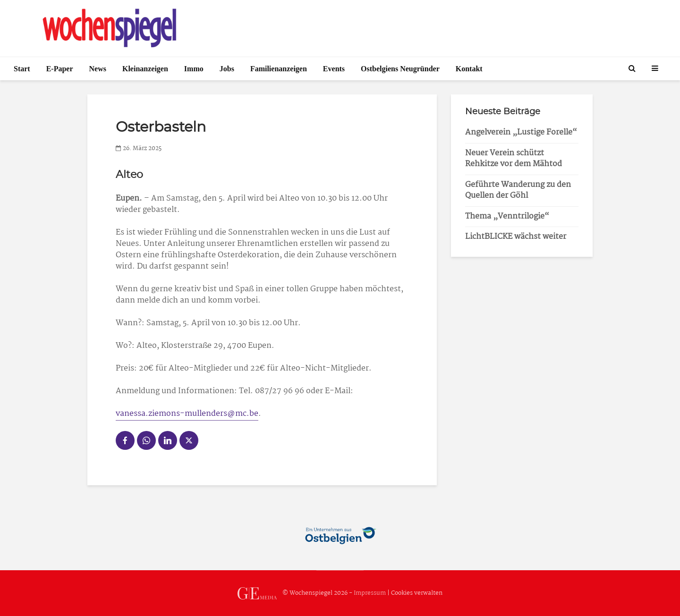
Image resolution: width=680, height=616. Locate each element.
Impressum (370, 593)
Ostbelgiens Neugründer (400, 69)
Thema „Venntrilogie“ (507, 216)
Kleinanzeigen (145, 69)
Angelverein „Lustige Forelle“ (521, 132)
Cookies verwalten (417, 593)
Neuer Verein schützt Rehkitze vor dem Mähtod (514, 159)
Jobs (227, 69)
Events (334, 69)
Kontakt (469, 69)
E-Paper (60, 69)
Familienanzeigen (279, 69)
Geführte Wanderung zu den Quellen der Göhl (518, 190)
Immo (194, 69)
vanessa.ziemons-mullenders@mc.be (187, 414)
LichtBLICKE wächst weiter (516, 237)
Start (22, 69)
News (98, 69)
